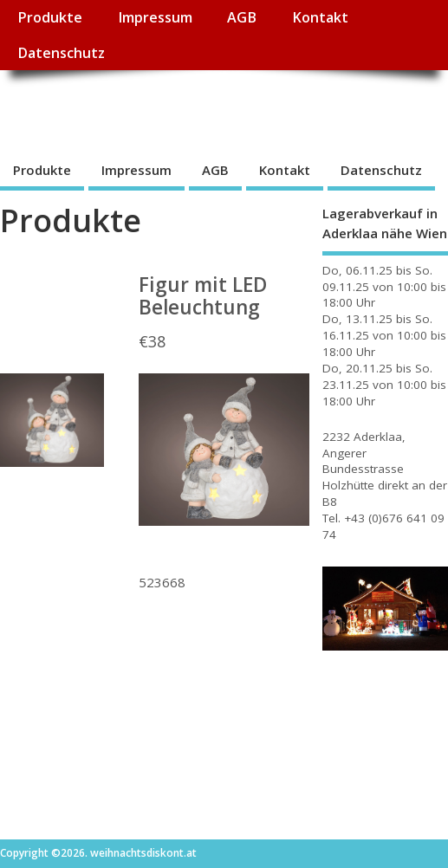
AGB (242, 17)
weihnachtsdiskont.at (155, 109)
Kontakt (320, 17)
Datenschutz (61, 53)
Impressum (155, 17)
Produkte (50, 17)
